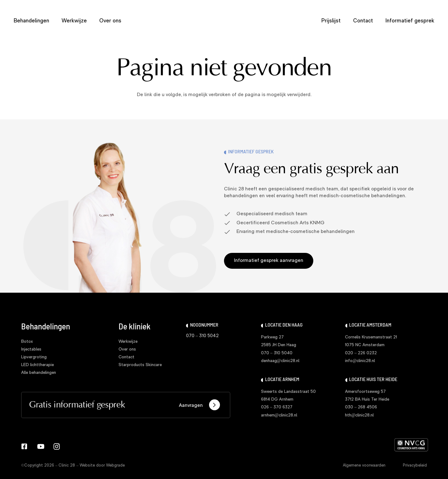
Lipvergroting (34, 357)
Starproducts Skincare (140, 365)
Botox (27, 342)
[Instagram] (57, 447)
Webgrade (115, 465)
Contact (126, 357)
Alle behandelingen (39, 373)
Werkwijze (128, 342)
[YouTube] (40, 447)
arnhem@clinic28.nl (279, 415)
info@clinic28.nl (360, 361)
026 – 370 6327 (277, 407)
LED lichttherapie (37, 365)
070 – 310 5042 (203, 336)
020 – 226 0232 (361, 353)
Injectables (31, 349)
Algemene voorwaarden (364, 465)
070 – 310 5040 (277, 353)
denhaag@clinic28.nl (280, 361)
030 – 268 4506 (361, 407)
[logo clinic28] (224, 21)
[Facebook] (24, 447)
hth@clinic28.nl (359, 415)
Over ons (127, 349)
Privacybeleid (415, 465)
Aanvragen (199, 405)
